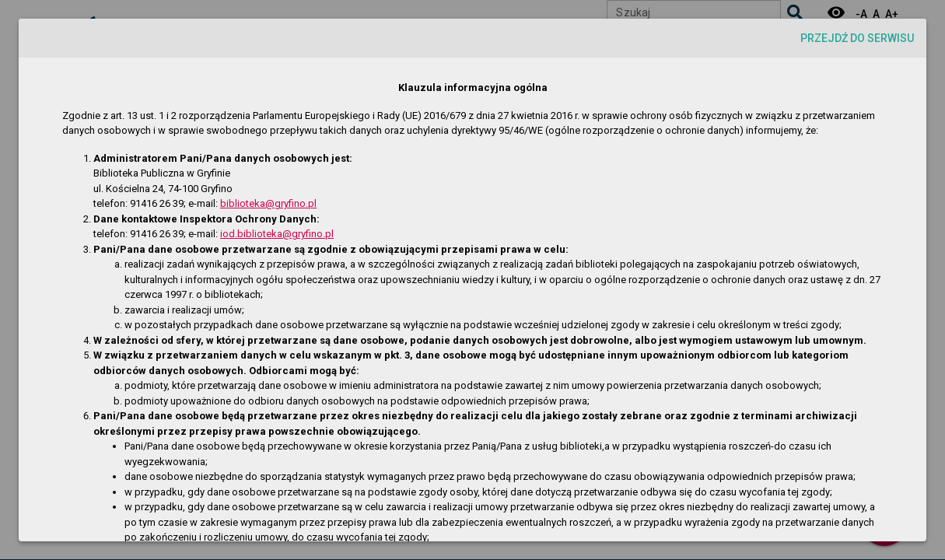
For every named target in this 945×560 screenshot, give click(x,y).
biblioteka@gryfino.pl (268, 203)
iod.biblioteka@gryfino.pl (277, 234)
